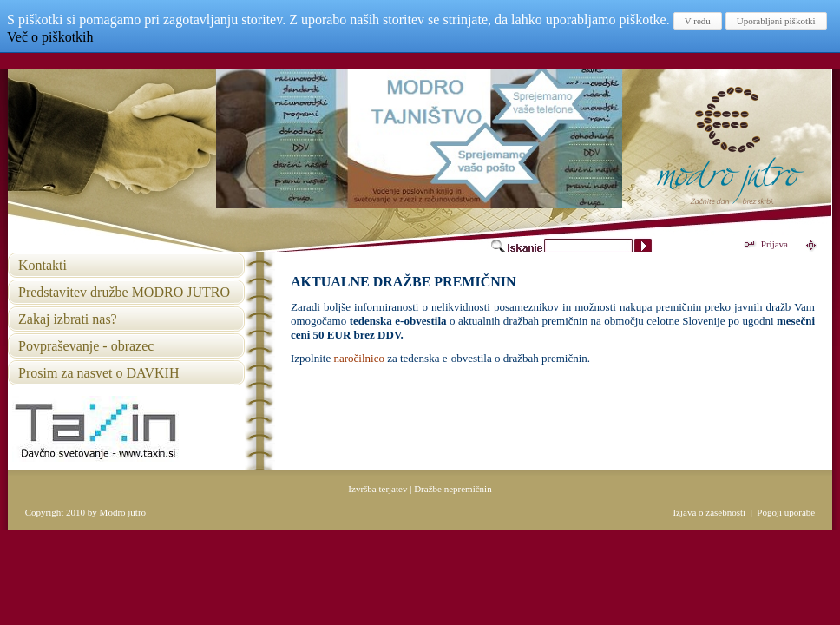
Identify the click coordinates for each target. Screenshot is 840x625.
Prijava (774, 244)
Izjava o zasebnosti (709, 512)
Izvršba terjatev (377, 489)
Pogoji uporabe (786, 512)
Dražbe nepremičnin (453, 489)
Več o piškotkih (50, 37)
